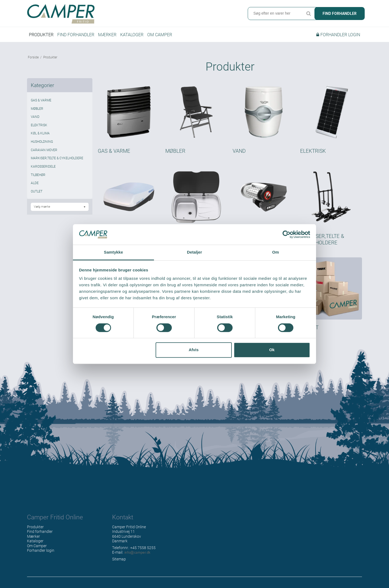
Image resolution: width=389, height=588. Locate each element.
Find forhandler (340, 14)
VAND (35, 117)
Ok (272, 350)
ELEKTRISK (39, 125)
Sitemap (119, 559)
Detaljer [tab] (194, 252)
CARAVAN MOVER (44, 150)
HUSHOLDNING (42, 141)
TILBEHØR (38, 175)
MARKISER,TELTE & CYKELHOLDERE (57, 158)
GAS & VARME (41, 100)
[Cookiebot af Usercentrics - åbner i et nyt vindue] (286, 234)
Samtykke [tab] (114, 252)
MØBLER (37, 108)
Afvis (194, 350)
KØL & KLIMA (40, 133)
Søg (308, 14)
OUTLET (37, 191)
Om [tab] (275, 252)
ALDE (35, 183)
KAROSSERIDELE (43, 166)
